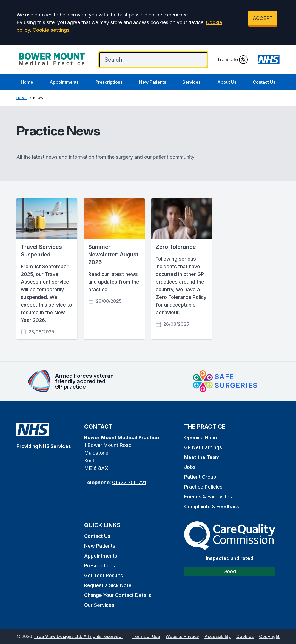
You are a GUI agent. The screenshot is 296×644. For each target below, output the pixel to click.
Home (27, 82)
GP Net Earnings (203, 447)
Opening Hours (201, 437)
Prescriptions (109, 82)
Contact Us (264, 82)
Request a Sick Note (108, 585)
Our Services (99, 605)
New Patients (153, 82)
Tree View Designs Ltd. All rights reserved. (78, 636)
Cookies (245, 636)
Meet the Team (202, 457)
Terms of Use (146, 636)
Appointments (64, 82)
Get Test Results (104, 575)
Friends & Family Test (209, 497)
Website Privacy (182, 636)
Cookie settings (51, 30)
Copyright (269, 636)
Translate (232, 60)
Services (192, 82)
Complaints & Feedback (212, 506)
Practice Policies (203, 487)
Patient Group (200, 477)
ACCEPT (263, 18)
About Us (227, 82)
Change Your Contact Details (118, 595)
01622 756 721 (129, 482)
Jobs (190, 467)
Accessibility (218, 636)
